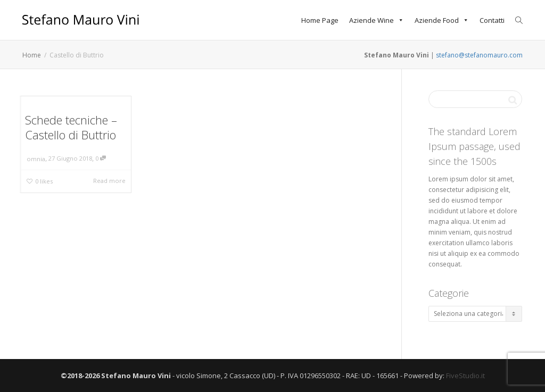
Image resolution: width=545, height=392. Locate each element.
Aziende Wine (377, 20)
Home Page (320, 20)
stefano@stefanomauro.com (479, 55)
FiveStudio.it (465, 376)
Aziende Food (442, 20)
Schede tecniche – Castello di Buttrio (71, 127)
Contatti (492, 20)
